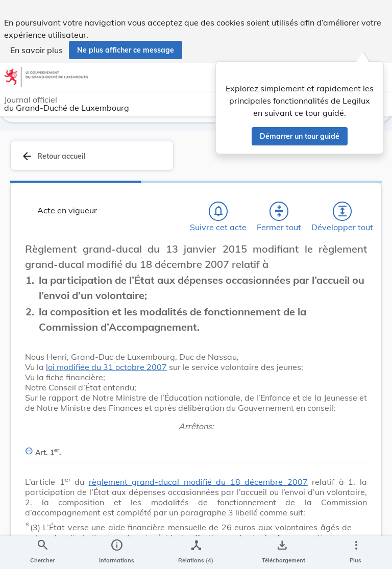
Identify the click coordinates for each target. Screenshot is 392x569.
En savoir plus (36, 50)
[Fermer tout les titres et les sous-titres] (279, 237)
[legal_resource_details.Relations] (196, 553)
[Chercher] (42, 553)
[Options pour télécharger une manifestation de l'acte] (281, 553)
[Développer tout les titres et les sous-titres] (342, 237)
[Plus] (356, 553)
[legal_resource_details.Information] (117, 553)
